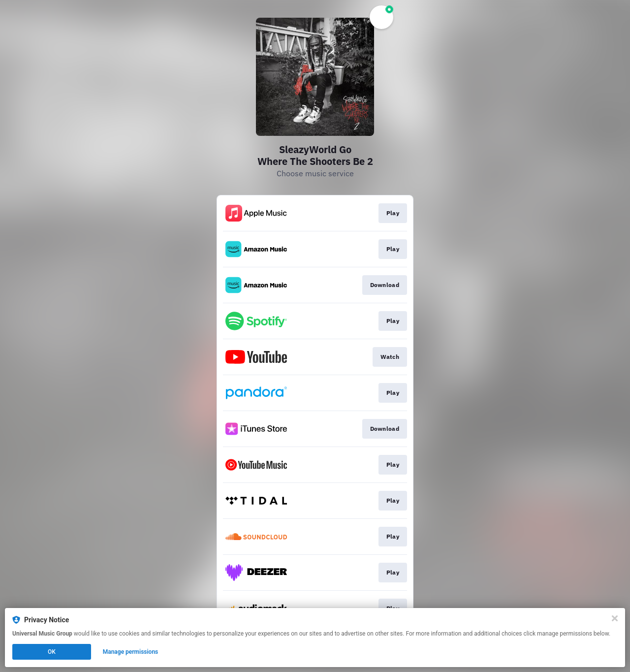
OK (52, 652)
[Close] (615, 618)
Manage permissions (131, 652)
